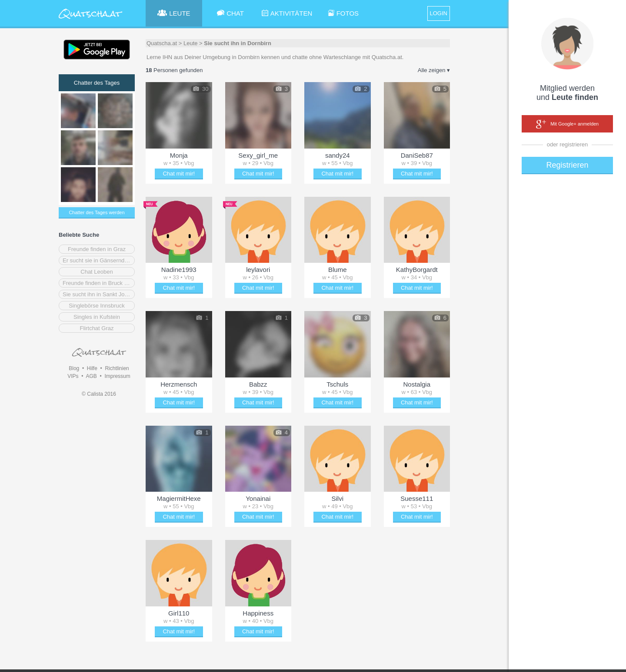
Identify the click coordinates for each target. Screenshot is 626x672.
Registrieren (567, 165)
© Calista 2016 (99, 394)
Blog (74, 368)
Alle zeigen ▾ (434, 70)
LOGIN (439, 13)
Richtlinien (117, 368)
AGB (91, 376)
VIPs (73, 376)
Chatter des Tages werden (97, 212)
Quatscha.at (162, 43)
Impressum (117, 376)
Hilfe (92, 368)
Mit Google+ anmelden (567, 124)
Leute (191, 43)
